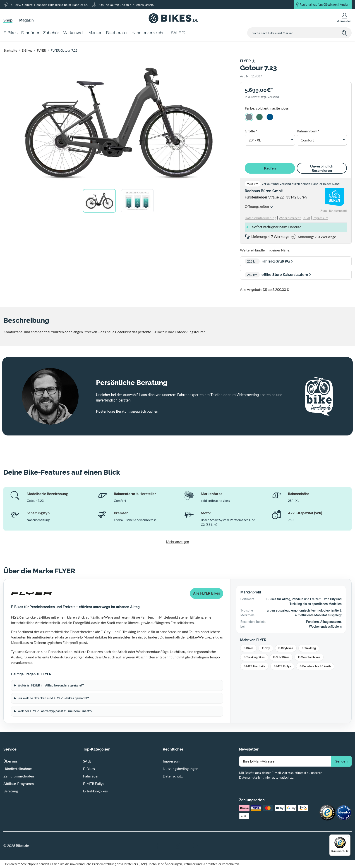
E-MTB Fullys (282, 666)
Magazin (26, 20)
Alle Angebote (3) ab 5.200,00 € (264, 289)
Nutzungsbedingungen (181, 769)
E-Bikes (27, 50)
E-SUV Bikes (281, 657)
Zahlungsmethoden (19, 776)
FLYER (41, 50)
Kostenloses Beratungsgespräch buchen (127, 411)
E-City (266, 648)
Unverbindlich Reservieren (322, 168)
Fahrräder (91, 776)
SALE (87, 761)
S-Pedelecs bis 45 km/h (315, 666)
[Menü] (348, 837)
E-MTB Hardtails (254, 666)
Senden (341, 761)
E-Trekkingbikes (254, 657)
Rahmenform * (308, 131)
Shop (8, 20)
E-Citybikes (286, 648)
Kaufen (270, 168)
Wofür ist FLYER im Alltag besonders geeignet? (51, 685)
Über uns (11, 761)
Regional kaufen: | (325, 5)
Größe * (251, 131)
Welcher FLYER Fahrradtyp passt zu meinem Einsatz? (55, 711)
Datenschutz (173, 776)
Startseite (10, 50)
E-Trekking (309, 648)
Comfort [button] (307, 140)
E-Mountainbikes (309, 657)
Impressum (172, 761)
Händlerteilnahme (18, 769)
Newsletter (249, 749)
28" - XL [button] (255, 140)
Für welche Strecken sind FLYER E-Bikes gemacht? (53, 698)
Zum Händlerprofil (334, 211)
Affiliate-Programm (19, 783)
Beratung (11, 791)
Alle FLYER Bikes (207, 593)
